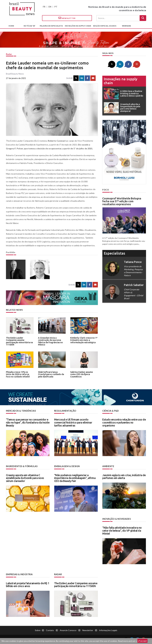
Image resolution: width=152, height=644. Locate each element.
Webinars (127, 26)
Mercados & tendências (21, 411)
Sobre (38, 630)
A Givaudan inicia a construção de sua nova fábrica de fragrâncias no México (50, 341)
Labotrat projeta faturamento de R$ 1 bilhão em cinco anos (28, 584)
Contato (50, 630)
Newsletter (67, 18)
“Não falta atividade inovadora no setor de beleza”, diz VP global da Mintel (122, 530)
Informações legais (108, 630)
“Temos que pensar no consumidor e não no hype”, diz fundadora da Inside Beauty (28, 422)
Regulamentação (65, 411)
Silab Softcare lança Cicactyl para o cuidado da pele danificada (52, 374)
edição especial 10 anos (105, 26)
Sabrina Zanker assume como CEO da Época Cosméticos (81, 374)
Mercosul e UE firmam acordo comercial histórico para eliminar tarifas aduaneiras (73, 422)
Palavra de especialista (51, 26)
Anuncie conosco (68, 630)
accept (142, 641)
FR (44, 7)
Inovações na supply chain (78, 26)
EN (50, 7)
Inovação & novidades (116, 519)
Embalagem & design (67, 466)
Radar (9, 54)
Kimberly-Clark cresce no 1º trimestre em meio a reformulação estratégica (83, 340)
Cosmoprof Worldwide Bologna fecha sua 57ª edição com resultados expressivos (122, 201)
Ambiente (108, 466)
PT (56, 7)
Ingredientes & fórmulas (22, 466)
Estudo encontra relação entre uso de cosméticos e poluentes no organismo (124, 422)
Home (11, 26)
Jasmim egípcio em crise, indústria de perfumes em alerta (124, 476)
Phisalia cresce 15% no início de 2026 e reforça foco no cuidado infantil (19, 374)
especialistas (114, 253)
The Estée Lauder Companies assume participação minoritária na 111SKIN (20, 340)
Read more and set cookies (131, 641)
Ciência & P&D (111, 411)
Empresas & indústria (19, 574)
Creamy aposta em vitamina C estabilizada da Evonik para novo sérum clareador (25, 478)
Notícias (28, 26)
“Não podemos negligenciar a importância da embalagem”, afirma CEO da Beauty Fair (75, 478)
